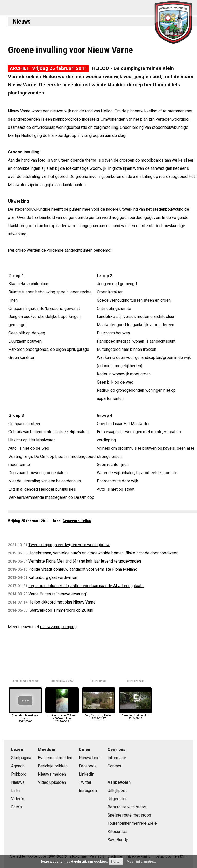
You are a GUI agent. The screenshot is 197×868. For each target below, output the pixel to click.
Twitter (85, 782)
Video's (18, 799)
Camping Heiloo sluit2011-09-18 (135, 716)
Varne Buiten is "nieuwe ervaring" (58, 594)
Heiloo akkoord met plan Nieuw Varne (62, 602)
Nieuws (22, 22)
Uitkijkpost (117, 791)
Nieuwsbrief (90, 758)
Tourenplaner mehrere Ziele (132, 823)
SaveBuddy (118, 840)
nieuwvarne (50, 627)
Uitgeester (117, 799)
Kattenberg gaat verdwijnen (53, 578)
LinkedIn (87, 774)
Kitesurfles (117, 832)
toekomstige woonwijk (86, 168)
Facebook (88, 766)
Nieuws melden (52, 774)
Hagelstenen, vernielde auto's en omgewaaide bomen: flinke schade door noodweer (103, 553)
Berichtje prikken (53, 766)
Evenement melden (55, 758)
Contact (114, 766)
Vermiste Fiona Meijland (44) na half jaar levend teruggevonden (85, 561)
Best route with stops (127, 807)
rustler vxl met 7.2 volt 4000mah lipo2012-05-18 (62, 717)
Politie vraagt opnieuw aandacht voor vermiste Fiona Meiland (83, 569)
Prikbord (19, 774)
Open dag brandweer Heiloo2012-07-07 (25, 717)
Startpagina (21, 758)
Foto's (16, 807)
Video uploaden (52, 782)
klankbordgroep (67, 119)
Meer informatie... (141, 861)
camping (69, 627)
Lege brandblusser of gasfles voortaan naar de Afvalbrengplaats (86, 586)
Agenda (18, 766)
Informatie (117, 758)
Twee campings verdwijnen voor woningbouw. (69, 545)
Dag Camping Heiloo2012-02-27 (99, 716)
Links (16, 791)
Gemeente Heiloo (77, 521)
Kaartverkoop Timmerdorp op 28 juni (61, 610)
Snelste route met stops (129, 815)
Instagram (88, 791)
